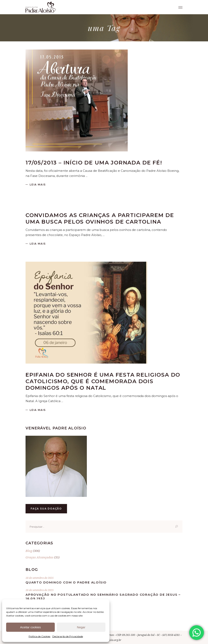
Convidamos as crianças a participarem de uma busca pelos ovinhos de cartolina (100, 218)
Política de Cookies (39, 636)
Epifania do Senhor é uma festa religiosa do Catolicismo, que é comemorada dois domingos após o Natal (103, 381)
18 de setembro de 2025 (40, 578)
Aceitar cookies (30, 627)
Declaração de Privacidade (68, 636)
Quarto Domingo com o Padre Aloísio (66, 582)
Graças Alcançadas (39, 557)
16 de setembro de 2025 (40, 590)
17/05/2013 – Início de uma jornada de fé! (94, 163)
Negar (81, 627)
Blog (29, 551)
